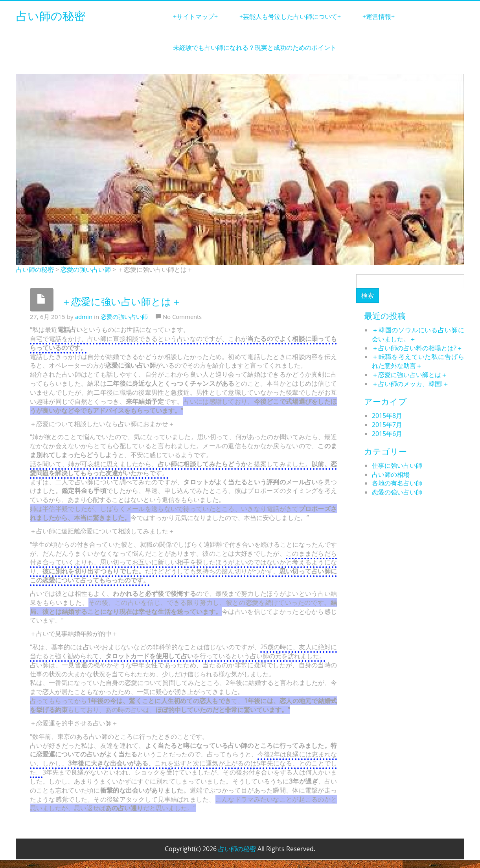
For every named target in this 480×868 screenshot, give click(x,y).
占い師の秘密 (51, 16)
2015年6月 (387, 434)
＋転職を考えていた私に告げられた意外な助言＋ (418, 361)
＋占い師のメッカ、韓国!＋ (410, 384)
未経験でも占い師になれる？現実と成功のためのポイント (255, 48)
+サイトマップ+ (195, 16)
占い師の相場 (391, 474)
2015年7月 (387, 425)
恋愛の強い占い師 (86, 269)
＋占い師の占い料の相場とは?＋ (417, 348)
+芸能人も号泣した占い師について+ (290, 16)
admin (84, 317)
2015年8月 (387, 416)
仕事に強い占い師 (397, 465)
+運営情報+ (379, 16)
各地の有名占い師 (397, 483)
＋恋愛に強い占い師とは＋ (410, 375)
